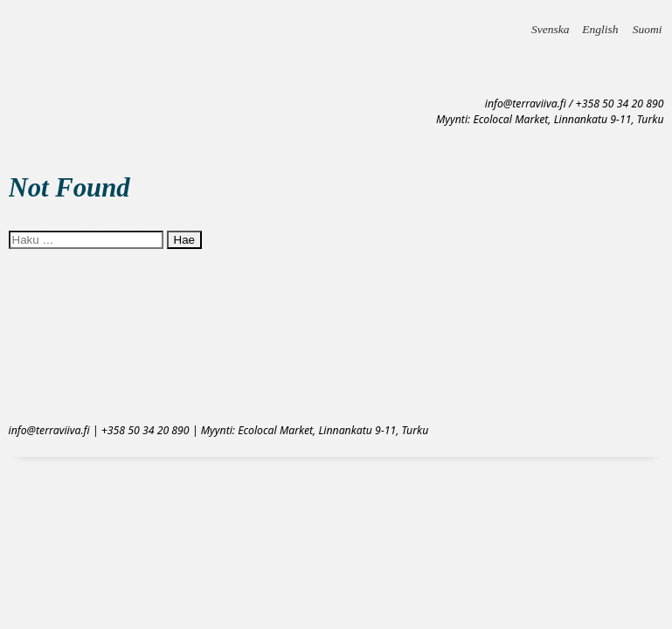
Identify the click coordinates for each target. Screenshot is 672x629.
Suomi (648, 24)
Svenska (550, 24)
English (600, 24)
